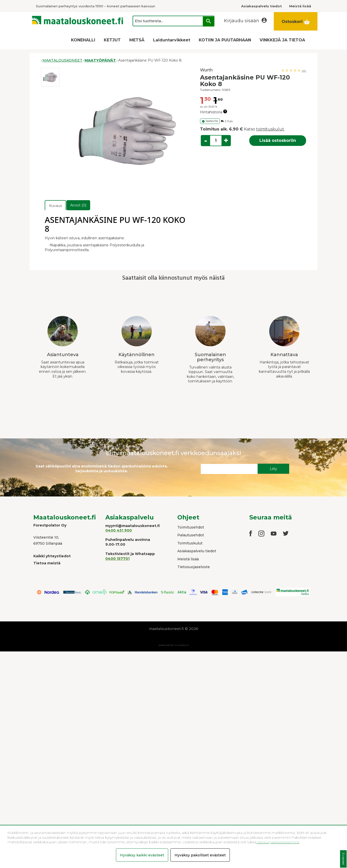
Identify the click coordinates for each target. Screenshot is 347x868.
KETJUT (112, 40)
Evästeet (343, 859)
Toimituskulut (190, 543)
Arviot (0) (78, 205)
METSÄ (137, 40)
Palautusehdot (191, 535)
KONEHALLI (83, 40)
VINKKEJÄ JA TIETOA (282, 40)
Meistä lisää (188, 559)
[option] (50, 77)
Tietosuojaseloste (194, 567)
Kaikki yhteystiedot (52, 556)
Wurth (206, 70)
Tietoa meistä (47, 563)
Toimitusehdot (191, 527)
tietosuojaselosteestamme (278, 842)
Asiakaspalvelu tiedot (197, 551)
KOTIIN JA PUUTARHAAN (225, 40)
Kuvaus (55, 206)
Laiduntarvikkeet (172, 40)
